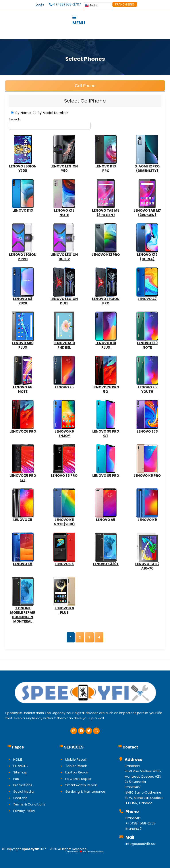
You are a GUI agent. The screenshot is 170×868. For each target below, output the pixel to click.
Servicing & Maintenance (86, 791)
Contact (20, 798)
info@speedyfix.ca (141, 844)
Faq (16, 779)
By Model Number (53, 113)
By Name (23, 113)
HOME (18, 759)
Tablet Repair (76, 766)
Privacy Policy (24, 811)
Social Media (24, 791)
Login (40, 4)
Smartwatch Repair (81, 785)
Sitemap (20, 772)
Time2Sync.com (95, 852)
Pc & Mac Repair (78, 779)
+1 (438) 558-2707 (65, 4)
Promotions (23, 785)
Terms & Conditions (30, 804)
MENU (73, 20)
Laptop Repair (77, 772)
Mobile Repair (76, 759)
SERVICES (21, 766)
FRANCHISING (125, 4)
